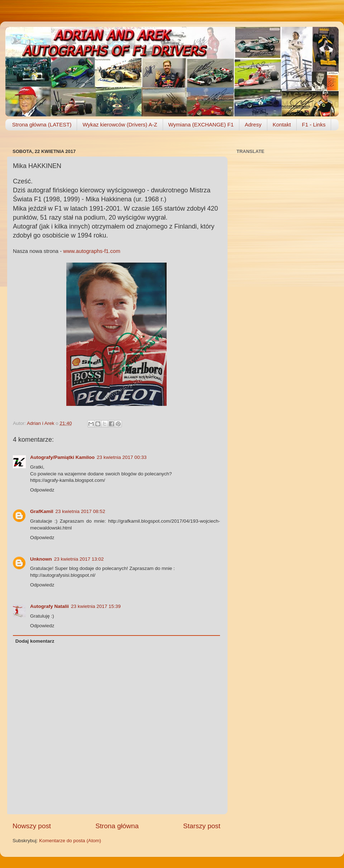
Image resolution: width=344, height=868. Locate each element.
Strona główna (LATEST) (42, 124)
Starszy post (202, 826)
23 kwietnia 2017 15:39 (96, 606)
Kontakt (282, 124)
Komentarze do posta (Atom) (70, 841)
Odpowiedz (42, 490)
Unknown (41, 559)
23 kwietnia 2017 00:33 (122, 457)
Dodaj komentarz (35, 641)
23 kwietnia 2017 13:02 (79, 559)
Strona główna (117, 826)
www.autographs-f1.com (92, 251)
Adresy (253, 124)
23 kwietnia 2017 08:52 (80, 511)
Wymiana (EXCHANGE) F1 (201, 124)
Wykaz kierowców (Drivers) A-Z (120, 124)
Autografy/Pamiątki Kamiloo (62, 457)
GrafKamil (42, 511)
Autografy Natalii (49, 606)
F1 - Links (314, 124)
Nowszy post (32, 826)
